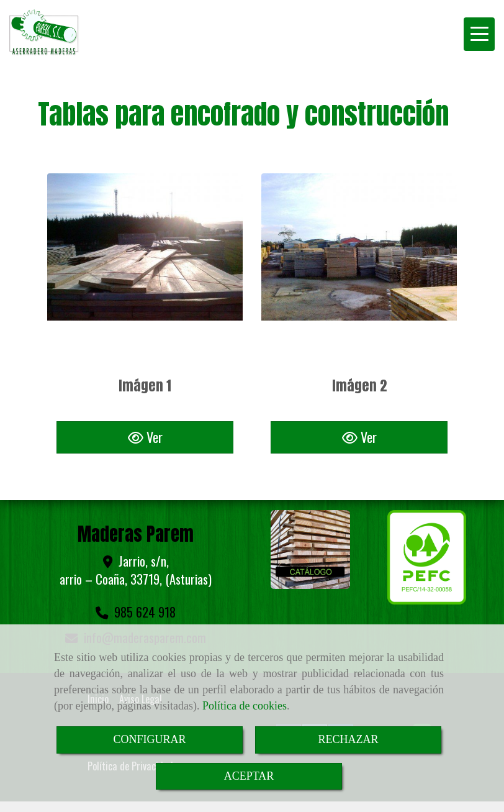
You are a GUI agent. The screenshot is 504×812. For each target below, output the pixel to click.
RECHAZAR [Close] (348, 739)
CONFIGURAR (149, 739)
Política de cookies (245, 706)
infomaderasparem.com (145, 623)
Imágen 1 (145, 385)
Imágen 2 (359, 385)
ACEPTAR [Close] (249, 776)
